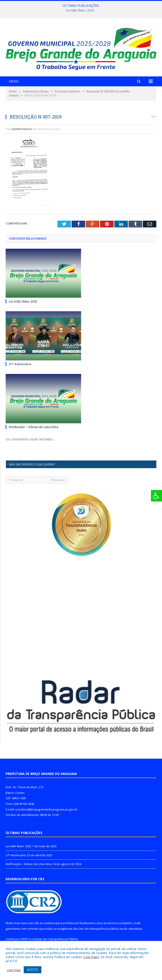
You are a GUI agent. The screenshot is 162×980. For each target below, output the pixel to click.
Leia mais (91, 957)
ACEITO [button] (33, 970)
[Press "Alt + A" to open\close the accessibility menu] (156, 496)
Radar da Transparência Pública (56, 939)
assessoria (111, 923)
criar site (33, 923)
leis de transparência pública (99, 929)
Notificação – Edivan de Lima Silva (33, 427)
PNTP (25, 939)
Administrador (22, 129)
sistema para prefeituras (61, 923)
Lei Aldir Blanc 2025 (80, 10)
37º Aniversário (20, 364)
